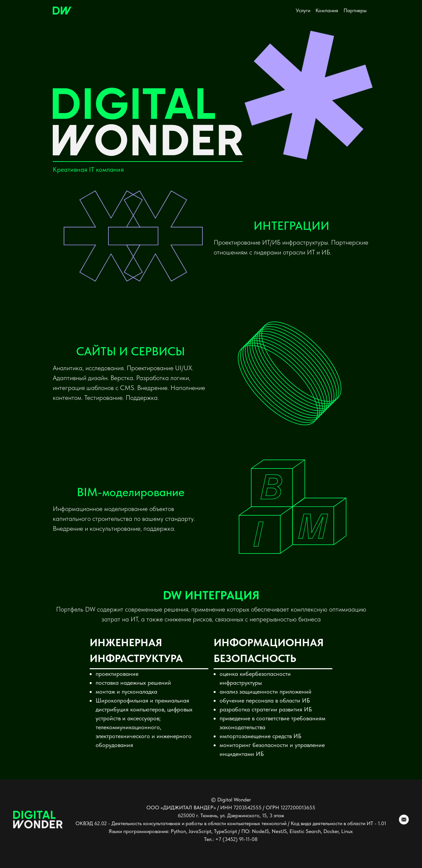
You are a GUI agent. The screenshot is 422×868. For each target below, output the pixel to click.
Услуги (303, 10)
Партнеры (355, 10)
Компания (327, 10)
